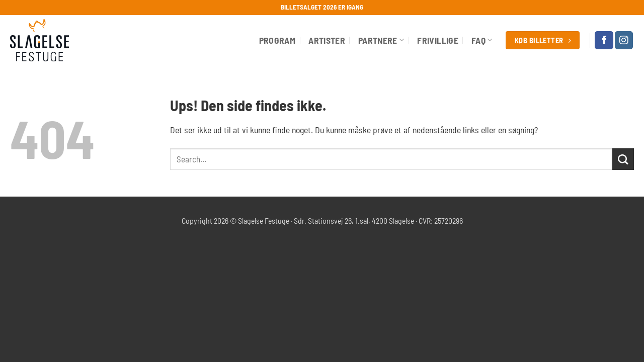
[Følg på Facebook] (604, 40)
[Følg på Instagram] (624, 40)
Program (277, 40)
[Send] (623, 159)
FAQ (482, 40)
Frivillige (438, 40)
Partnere (381, 40)
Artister (327, 40)
